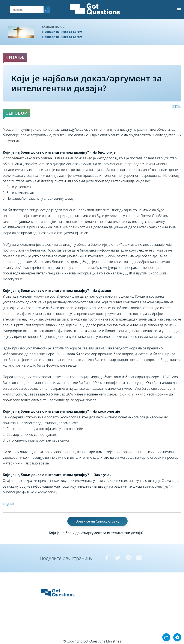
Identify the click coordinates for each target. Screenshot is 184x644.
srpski (177, 106)
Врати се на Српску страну (97, 521)
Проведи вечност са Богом (62, 32)
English (8, 503)
